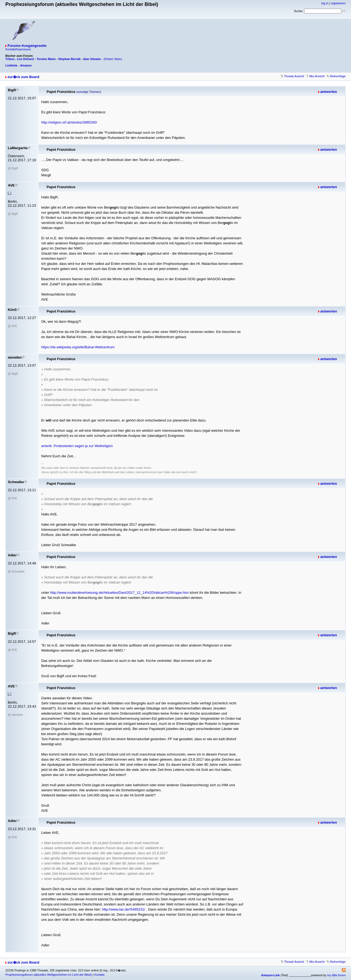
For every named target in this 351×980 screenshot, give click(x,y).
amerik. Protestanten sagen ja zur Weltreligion (77, 446)
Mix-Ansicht (315, 76)
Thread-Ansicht (292, 76)
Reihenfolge (336, 76)
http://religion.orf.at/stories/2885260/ (69, 122)
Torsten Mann (46, 59)
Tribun (10, 59)
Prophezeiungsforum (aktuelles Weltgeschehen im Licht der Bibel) (49, 975)
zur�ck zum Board (23, 77)
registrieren (338, 3)
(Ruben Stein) (113, 59)
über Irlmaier (92, 59)
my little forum (336, 975)
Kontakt (99, 975)
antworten (329, 92)
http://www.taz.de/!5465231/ (123, 909)
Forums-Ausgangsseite (27, 46)
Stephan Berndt (69, 59)
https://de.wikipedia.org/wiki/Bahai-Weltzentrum (78, 347)
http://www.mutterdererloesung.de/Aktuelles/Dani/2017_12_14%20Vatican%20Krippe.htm (119, 593)
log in (325, 3)
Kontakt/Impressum (18, 49)
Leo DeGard (25, 59)
